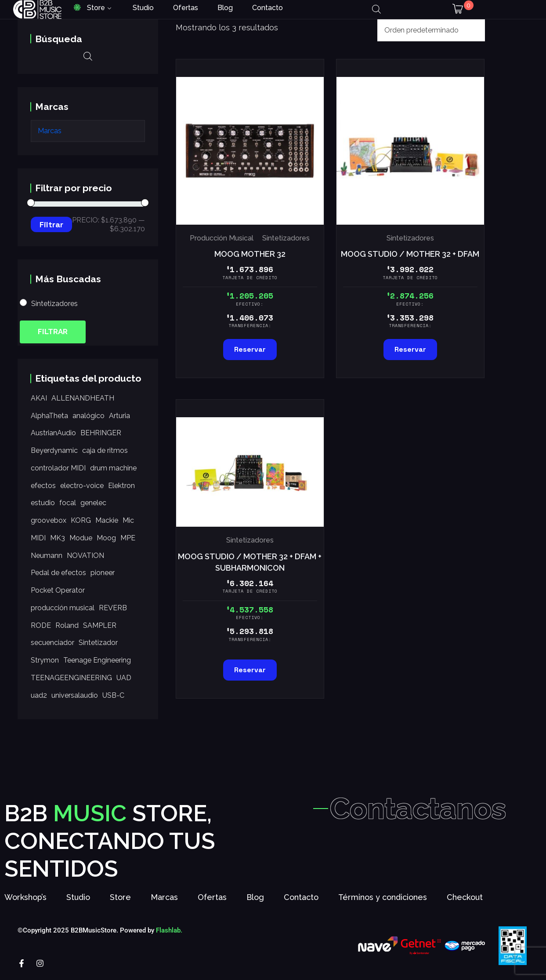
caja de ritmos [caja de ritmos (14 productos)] (105, 450)
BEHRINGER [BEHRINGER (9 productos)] (101, 433)
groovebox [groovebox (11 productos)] (49, 520)
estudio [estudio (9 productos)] (43, 503)
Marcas (164, 901)
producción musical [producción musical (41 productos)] (63, 608)
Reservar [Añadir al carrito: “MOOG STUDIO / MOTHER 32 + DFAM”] (410, 349)
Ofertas (186, 8)
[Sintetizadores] (23, 302)
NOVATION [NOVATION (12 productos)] (85, 556)
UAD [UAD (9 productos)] (124, 678)
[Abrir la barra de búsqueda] (376, 9)
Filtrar (51, 224)
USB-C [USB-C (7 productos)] (113, 695)
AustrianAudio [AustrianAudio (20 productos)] (53, 433)
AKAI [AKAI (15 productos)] (39, 398)
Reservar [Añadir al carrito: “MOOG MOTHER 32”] (250, 349)
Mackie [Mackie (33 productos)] (107, 520)
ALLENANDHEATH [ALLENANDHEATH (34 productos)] (83, 398)
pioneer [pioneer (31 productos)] (103, 573)
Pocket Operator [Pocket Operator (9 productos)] (58, 590)
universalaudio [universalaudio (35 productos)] (75, 695)
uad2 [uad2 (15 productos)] (39, 695)
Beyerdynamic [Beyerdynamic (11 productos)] (54, 450)
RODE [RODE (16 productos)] (41, 625)
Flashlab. (169, 934)
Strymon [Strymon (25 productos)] (45, 660)
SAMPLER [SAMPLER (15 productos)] (100, 625)
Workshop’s (25, 901)
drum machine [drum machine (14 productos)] (113, 468)
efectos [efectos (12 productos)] (43, 486)
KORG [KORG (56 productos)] (81, 520)
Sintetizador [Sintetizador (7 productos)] (98, 643)
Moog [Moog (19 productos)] (106, 538)
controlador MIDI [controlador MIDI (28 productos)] (58, 468)
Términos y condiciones (383, 901)
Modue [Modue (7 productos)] (81, 538)
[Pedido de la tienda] (431, 30)
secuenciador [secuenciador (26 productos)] (52, 643)
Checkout (465, 901)
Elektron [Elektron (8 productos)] (121, 486)
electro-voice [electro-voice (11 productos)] (82, 486)
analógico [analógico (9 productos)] (89, 416)
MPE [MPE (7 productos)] (128, 538)
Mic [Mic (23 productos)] (128, 520)
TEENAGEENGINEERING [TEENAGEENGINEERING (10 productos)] (71, 678)
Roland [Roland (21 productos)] (67, 625)
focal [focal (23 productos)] (68, 503)
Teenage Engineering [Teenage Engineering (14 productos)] (97, 660)
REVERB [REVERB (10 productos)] (113, 608)
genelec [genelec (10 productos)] (93, 503)
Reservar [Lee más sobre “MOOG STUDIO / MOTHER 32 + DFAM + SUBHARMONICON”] (250, 670)
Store (96, 8)
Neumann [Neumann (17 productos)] (47, 556)
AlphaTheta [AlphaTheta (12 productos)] (49, 416)
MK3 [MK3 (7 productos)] (58, 538)
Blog (225, 8)
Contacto (268, 8)
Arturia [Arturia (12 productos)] (119, 416)
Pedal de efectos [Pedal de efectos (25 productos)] (58, 573)
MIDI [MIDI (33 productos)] (38, 538)
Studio (143, 8)
